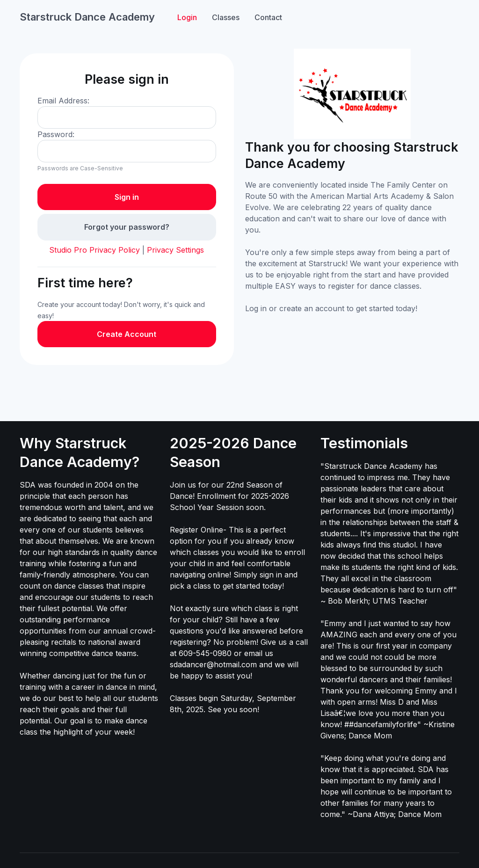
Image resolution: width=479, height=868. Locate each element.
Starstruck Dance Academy (87, 17)
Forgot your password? (127, 227)
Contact (268, 17)
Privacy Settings (175, 250)
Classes (226, 17)
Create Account (127, 334)
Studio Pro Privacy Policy (94, 250)
